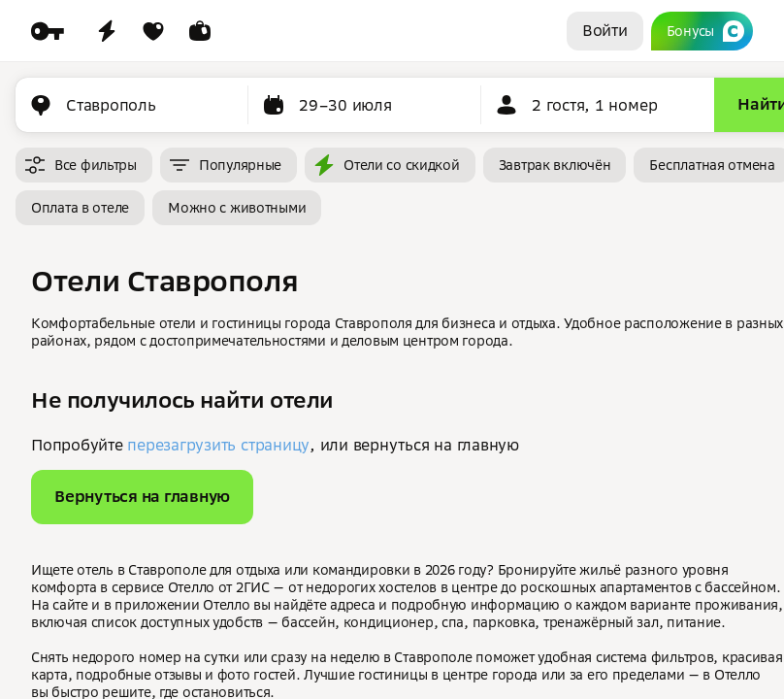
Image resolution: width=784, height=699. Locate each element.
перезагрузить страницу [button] (218, 445)
